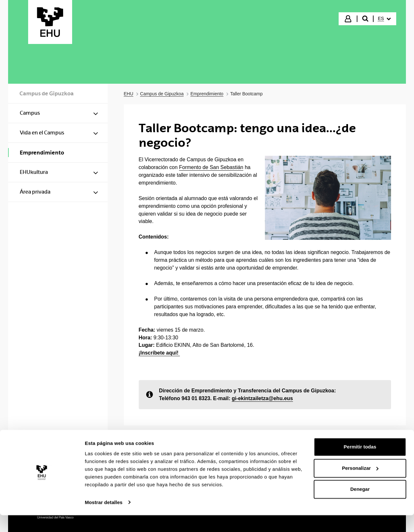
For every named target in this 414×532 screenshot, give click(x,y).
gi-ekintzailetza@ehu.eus (262, 398)
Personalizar (360, 485)
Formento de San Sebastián (211, 167)
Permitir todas (360, 464)
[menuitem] (384, 19)
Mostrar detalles (104, 519)
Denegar (360, 506)
